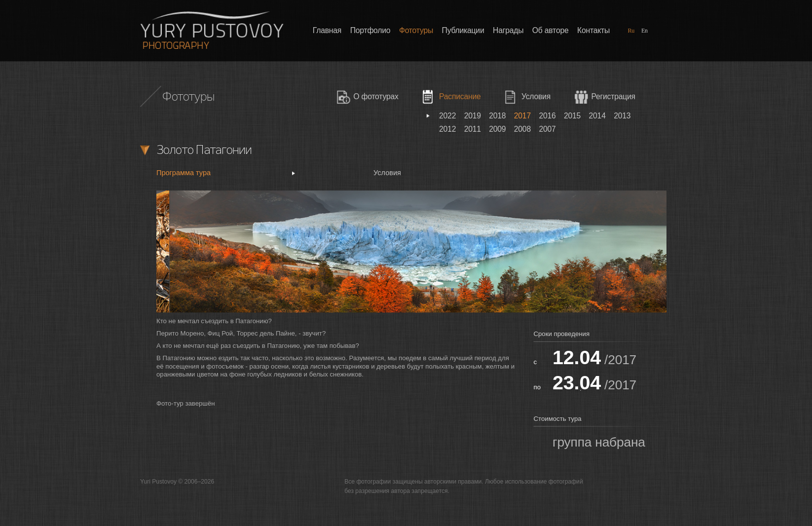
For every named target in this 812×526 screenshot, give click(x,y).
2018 (497, 116)
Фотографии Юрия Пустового (212, 30)
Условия (536, 97)
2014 (597, 116)
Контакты (593, 31)
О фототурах (376, 97)
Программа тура (184, 173)
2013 (622, 116)
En (645, 30)
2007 (547, 129)
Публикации (463, 31)
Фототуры (416, 31)
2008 (522, 129)
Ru (631, 30)
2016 (547, 116)
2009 (497, 129)
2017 (522, 116)
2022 (447, 116)
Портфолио (370, 31)
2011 (473, 129)
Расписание (460, 97)
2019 (473, 116)
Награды (508, 31)
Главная (327, 31)
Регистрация (613, 97)
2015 (572, 116)
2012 (447, 129)
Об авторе (551, 31)
